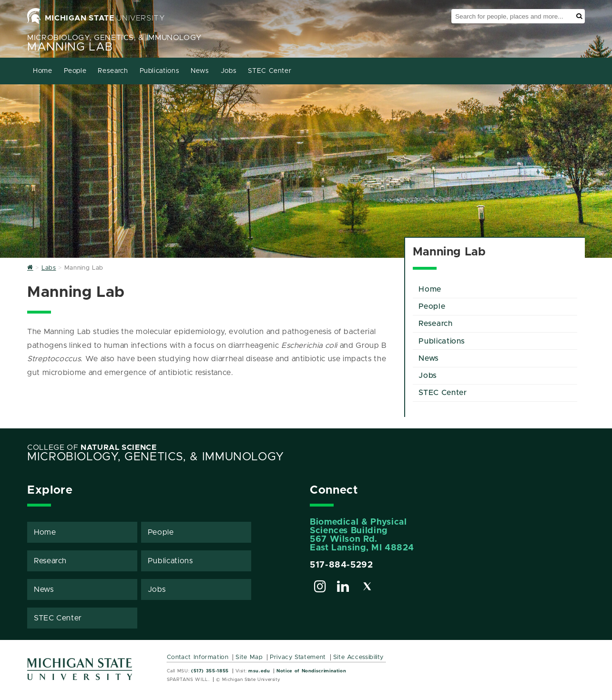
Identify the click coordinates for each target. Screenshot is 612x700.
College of (92, 447)
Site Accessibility (359, 657)
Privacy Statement (298, 657)
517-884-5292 (342, 565)
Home (43, 71)
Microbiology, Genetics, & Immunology (115, 38)
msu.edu (259, 671)
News (200, 71)
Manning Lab (70, 47)
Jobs (229, 71)
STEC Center (270, 71)
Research (113, 71)
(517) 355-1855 (210, 671)
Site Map (249, 657)
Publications (160, 71)
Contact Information (198, 657)
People (75, 71)
